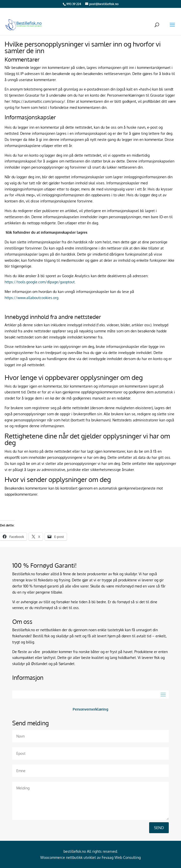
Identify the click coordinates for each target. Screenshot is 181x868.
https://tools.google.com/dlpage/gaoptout (40, 282)
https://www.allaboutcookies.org (31, 298)
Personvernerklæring (90, 709)
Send (159, 828)
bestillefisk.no (75, 851)
